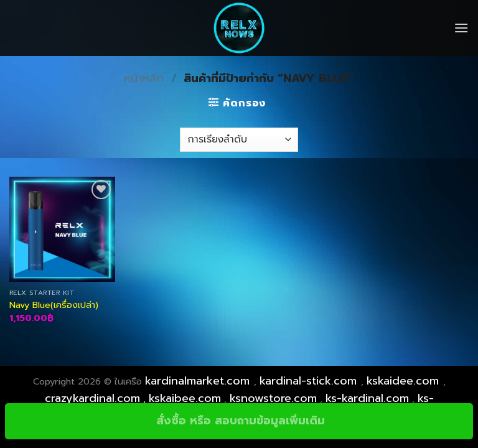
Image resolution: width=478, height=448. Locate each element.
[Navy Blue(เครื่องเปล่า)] (62, 230)
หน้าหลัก (144, 78)
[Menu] (461, 28)
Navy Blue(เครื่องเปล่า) (54, 305)
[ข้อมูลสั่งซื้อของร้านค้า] (239, 140)
